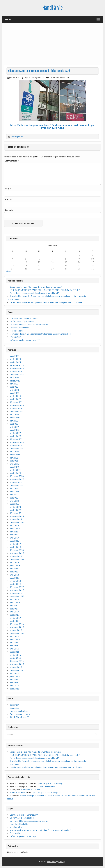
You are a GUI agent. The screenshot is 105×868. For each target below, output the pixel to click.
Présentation (15, 337)
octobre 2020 (16, 482)
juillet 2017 (15, 602)
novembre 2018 (17, 553)
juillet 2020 (15, 492)
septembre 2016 (17, 633)
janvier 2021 (15, 473)
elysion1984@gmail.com (35, 77)
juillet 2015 (15, 676)
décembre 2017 (17, 587)
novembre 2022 (17, 405)
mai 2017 (14, 609)
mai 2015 (14, 683)
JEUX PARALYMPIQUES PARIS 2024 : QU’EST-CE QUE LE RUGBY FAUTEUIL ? (45, 290)
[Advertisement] (53, 45)
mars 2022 (14, 430)
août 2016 (14, 636)
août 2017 (14, 599)
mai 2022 (14, 424)
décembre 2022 (17, 402)
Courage (62, 862)
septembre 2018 (17, 559)
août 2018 (14, 562)
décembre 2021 (17, 439)
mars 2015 (14, 689)
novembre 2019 (17, 516)
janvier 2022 (15, 436)
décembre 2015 (17, 661)
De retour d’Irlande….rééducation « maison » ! (29, 324)
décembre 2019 (17, 513)
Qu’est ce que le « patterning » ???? (25, 340)
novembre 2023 (17, 368)
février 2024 (15, 359)
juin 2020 (14, 495)
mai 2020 (14, 498)
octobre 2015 (16, 667)
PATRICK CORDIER (18, 792)
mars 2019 (14, 541)
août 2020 (14, 488)
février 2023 (15, 396)
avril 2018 (14, 575)
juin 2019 (14, 532)
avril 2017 (14, 612)
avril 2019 (14, 538)
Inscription (14, 705)
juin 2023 (14, 384)
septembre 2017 (17, 596)
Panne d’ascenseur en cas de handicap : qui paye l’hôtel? (34, 293)
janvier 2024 (15, 362)
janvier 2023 (15, 399)
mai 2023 (14, 387)
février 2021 (15, 470)
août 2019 (14, 525)
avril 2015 (14, 686)
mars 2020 (14, 504)
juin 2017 (14, 606)
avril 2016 (14, 649)
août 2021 (14, 452)
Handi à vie (52, 8)
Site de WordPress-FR (19, 717)
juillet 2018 (15, 565)
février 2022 (15, 433)
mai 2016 (14, 646)
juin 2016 (14, 642)
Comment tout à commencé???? (24, 318)
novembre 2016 (17, 627)
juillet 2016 (15, 639)
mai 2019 (14, 535)
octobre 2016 (16, 630)
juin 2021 (14, 458)
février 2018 (15, 581)
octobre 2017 (16, 593)
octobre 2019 (16, 519)
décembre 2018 (17, 550)
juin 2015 (14, 679)
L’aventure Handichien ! (20, 328)
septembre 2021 (17, 448)
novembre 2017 (17, 590)
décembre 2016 (17, 624)
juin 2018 (14, 569)
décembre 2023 (17, 365)
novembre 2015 (17, 664)
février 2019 (15, 544)
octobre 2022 (16, 408)
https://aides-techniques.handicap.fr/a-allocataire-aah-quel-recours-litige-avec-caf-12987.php (53, 126)
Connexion (14, 708)
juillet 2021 (15, 455)
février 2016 (15, 655)
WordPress (51, 862)
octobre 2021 (16, 445)
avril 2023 (14, 390)
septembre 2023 (17, 374)
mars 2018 (14, 578)
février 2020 (15, 507)
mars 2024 (14, 356)
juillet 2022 (15, 418)
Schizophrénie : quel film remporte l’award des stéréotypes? (36, 287)
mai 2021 (14, 461)
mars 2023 (14, 393)
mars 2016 (14, 652)
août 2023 (14, 378)
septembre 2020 (17, 485)
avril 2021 (14, 464)
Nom (8, 189)
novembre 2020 (17, 479)
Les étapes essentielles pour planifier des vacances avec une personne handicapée (46, 302)
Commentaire (12, 161)
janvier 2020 (15, 510)
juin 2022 (14, 421)
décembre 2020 (17, 476)
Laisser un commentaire (59, 77)
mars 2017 (14, 615)
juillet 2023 (15, 381)
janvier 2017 (15, 621)
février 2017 (15, 618)
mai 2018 (14, 572)
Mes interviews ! (17, 331)
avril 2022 (14, 427)
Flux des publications (19, 711)
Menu (8, 19)
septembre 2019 (17, 522)
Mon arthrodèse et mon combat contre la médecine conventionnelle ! (40, 334)
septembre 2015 (17, 670)
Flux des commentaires (20, 714)
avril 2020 (14, 501)
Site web (9, 210)
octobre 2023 (16, 371)
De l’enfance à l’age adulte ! (22, 321)
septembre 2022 (17, 411)
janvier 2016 (15, 658)
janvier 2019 (15, 547)
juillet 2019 (15, 529)
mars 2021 (14, 467)
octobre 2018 (16, 556)
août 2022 (14, 414)
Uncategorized (17, 137)
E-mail (8, 200)
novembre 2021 (17, 442)
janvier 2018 (15, 584)
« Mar (8, 271)
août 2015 (14, 673)
